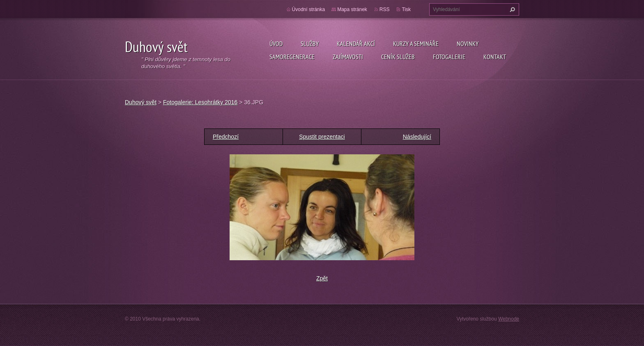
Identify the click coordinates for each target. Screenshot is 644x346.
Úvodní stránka (309, 9)
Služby (310, 44)
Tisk (406, 9)
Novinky (468, 44)
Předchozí (226, 137)
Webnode (509, 319)
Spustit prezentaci (322, 137)
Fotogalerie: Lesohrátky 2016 (200, 102)
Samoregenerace (292, 57)
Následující (417, 137)
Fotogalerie (449, 57)
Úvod (276, 44)
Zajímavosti (348, 57)
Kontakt (495, 57)
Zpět (322, 278)
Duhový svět (141, 102)
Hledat (511, 9)
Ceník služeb (398, 57)
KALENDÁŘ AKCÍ (356, 44)
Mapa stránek (352, 9)
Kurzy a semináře (416, 44)
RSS (385, 9)
